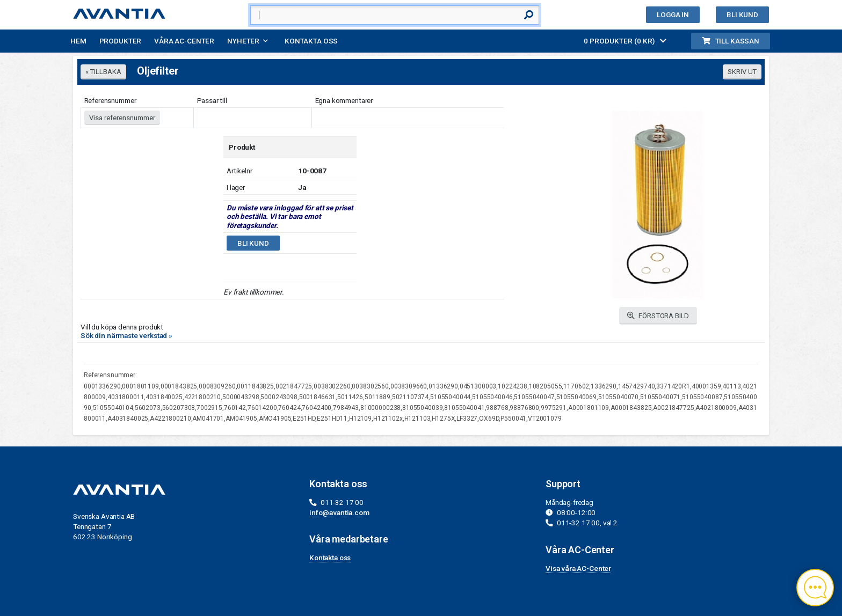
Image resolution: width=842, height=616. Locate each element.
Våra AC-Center (184, 41)
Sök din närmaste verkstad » (126, 335)
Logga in (673, 14)
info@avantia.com (339, 512)
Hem (78, 41)
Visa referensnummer (122, 118)
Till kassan (731, 41)
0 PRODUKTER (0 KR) (625, 41)
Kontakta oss (311, 41)
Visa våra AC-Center (578, 568)
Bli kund (742, 14)
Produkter (121, 41)
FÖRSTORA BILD (658, 316)
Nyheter (243, 41)
